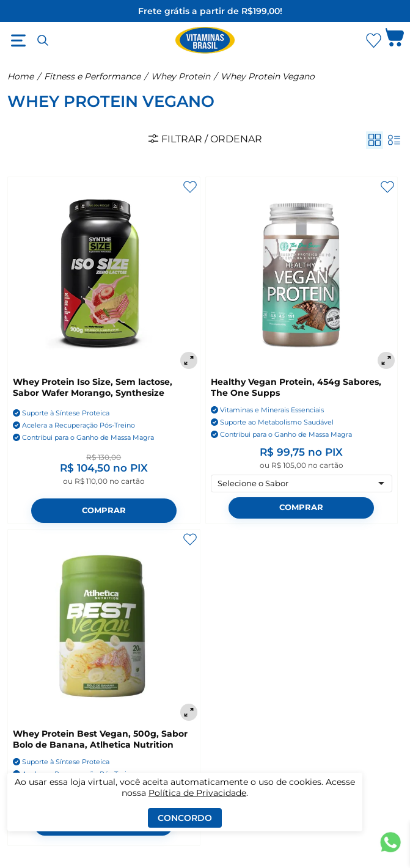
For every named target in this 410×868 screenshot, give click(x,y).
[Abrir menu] (18, 40)
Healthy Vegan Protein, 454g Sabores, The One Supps (296, 387)
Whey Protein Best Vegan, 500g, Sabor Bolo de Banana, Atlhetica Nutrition (100, 739)
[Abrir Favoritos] (374, 41)
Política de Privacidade (197, 793)
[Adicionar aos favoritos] (190, 187)
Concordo (185, 818)
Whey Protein (181, 76)
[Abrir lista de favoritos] (373, 40)
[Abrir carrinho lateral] (395, 40)
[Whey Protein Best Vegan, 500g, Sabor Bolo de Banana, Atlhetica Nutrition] (104, 627)
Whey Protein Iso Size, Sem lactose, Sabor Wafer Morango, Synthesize (93, 387)
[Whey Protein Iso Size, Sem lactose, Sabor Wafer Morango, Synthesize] (104, 274)
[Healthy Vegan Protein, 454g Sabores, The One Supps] (302, 274)
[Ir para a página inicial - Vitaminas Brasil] (205, 40)
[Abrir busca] (43, 40)
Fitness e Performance (92, 76)
